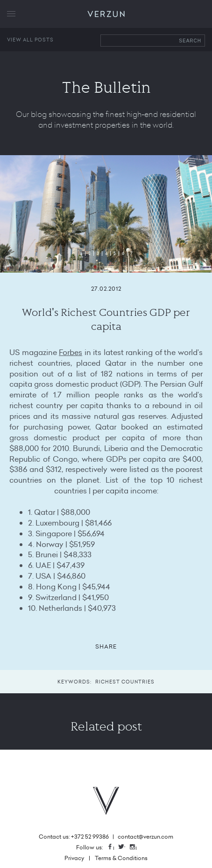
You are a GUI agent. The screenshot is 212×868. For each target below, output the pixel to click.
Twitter (125, 847)
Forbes (71, 352)
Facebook (113, 847)
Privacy (74, 858)
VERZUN (106, 14)
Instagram (136, 847)
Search (190, 41)
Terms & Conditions (121, 858)
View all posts (30, 40)
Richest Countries (125, 682)
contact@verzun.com (145, 837)
